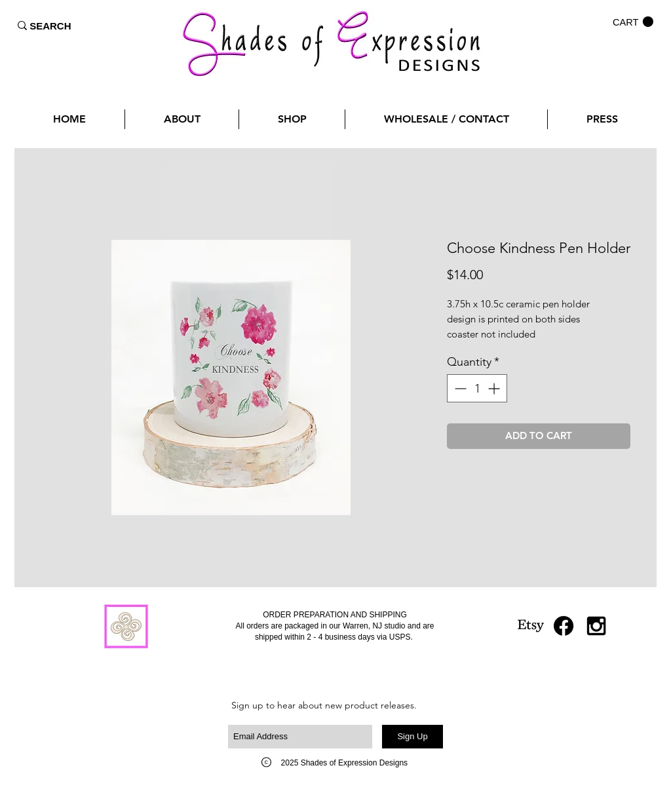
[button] (633, 22)
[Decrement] (459, 388)
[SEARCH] (50, 26)
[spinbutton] (477, 388)
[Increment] (495, 388)
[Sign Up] (412, 737)
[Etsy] (531, 626)
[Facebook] (564, 626)
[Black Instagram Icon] (596, 626)
